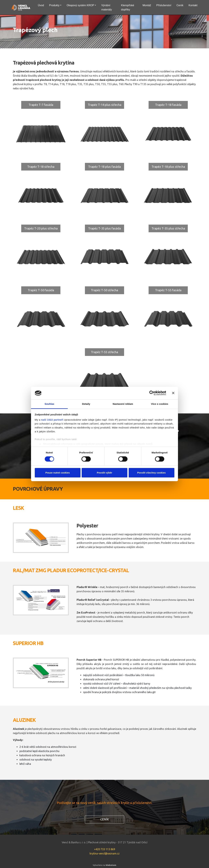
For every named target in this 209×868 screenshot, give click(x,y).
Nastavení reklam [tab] (123, 404)
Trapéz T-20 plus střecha (41, 228)
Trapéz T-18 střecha (41, 167)
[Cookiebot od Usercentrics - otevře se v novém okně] (152, 393)
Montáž (147, 5)
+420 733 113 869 (105, 849)
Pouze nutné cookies (58, 473)
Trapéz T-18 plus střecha (168, 167)
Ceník (180, 5)
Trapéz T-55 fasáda (168, 290)
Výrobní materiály (107, 7)
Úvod (41, 5)
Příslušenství (164, 5)
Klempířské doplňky (128, 7)
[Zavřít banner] (173, 393)
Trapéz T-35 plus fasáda (104, 228)
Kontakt (193, 5)
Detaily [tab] (86, 404)
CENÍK (105, 819)
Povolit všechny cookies (151, 473)
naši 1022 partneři (52, 420)
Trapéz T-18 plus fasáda (104, 167)
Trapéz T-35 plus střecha (168, 228)
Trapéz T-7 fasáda (41, 105)
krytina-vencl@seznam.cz (105, 853)
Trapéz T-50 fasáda (41, 290)
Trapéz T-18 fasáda (168, 105)
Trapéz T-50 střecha (104, 290)
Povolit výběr (104, 473)
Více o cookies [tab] (160, 404)
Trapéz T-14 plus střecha (105, 105)
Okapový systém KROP (80, 5)
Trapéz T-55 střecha (104, 352)
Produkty (54, 5)
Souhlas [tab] (49, 404)
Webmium (111, 865)
